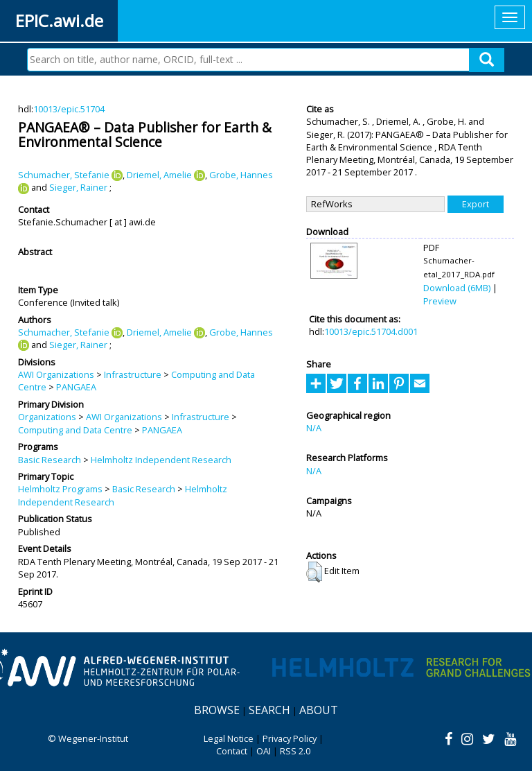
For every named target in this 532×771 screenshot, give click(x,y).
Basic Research (50, 460)
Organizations (47, 417)
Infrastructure (133, 374)
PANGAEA (76, 387)
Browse (217, 710)
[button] (314, 572)
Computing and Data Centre (75, 430)
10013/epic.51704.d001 (371, 331)
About (319, 710)
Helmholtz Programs (60, 489)
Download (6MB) (457, 288)
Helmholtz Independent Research (161, 460)
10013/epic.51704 (69, 109)
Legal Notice (229, 738)
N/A (314, 428)
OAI (264, 751)
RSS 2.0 (295, 751)
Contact (232, 751)
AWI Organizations (56, 374)
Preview (440, 301)
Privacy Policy (290, 738)
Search (269, 710)
